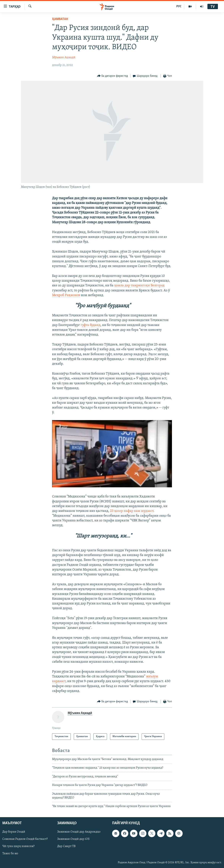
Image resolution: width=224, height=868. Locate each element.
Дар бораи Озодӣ (14, 832)
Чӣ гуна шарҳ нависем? (18, 846)
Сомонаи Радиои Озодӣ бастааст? (25, 839)
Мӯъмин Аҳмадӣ (64, 58)
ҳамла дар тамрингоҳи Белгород (139, 286)
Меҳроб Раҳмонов (66, 295)
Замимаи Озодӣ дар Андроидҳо (79, 832)
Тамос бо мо (10, 854)
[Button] (113, 76)
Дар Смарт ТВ (66, 846)
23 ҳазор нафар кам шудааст (132, 511)
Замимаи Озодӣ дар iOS (73, 839)
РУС (179, 6)
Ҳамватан (60, 19)
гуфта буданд (91, 325)
